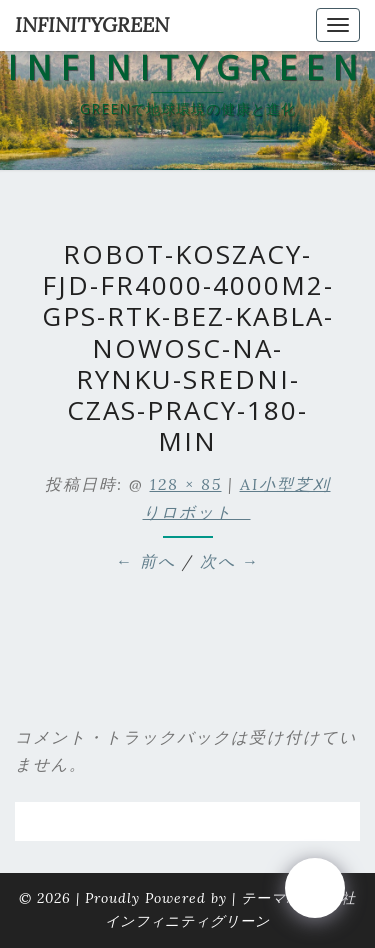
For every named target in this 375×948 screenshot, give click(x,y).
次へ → (230, 561)
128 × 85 (186, 484)
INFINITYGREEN (92, 24)
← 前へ (146, 561)
